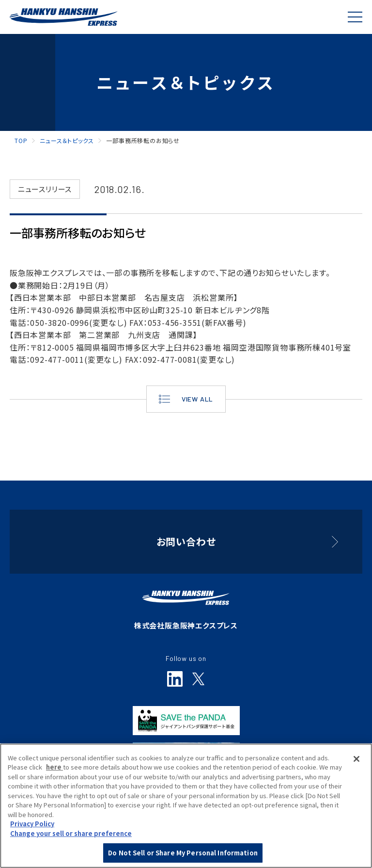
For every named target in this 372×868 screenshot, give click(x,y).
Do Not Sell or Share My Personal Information (183, 854)
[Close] (356, 760)
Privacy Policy (32, 825)
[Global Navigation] (355, 17)
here (54, 768)
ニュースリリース (45, 189)
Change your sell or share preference (71, 835)
